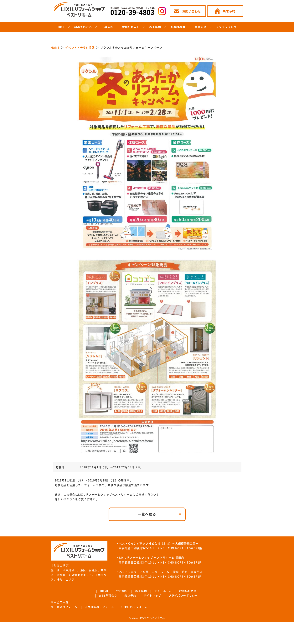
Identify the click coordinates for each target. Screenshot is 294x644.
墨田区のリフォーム (64, 607)
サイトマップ (152, 596)
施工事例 (155, 27)
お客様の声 (178, 27)
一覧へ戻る (147, 514)
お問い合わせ (188, 591)
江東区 (82, 570)
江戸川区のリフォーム (99, 607)
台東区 (93, 570)
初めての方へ (83, 27)
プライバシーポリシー (183, 596)
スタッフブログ (226, 27)
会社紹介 (201, 27)
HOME (60, 27)
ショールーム (163, 591)
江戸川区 (68, 570)
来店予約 (130, 596)
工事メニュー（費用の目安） (121, 27)
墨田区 (55, 570)
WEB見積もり (108, 596)
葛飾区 (61, 575)
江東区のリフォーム (134, 607)
